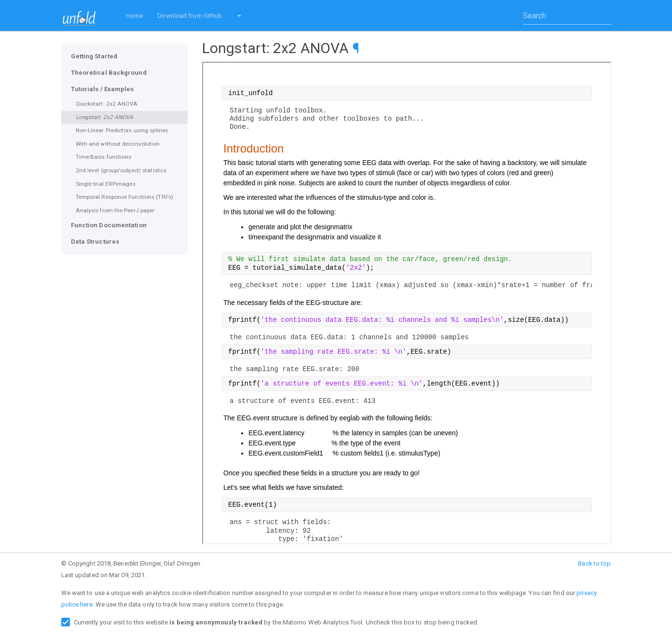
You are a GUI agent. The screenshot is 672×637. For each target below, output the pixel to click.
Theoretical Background (109, 73)
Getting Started (94, 56)
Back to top (594, 563)
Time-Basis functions (104, 157)
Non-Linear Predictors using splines (122, 130)
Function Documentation (109, 225)
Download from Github (190, 16)
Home (134, 16)
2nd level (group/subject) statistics (121, 170)
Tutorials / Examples (103, 89)
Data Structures (95, 242)
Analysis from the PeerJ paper (115, 210)
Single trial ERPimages (106, 184)
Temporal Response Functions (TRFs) (124, 197)
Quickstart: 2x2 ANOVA (107, 104)
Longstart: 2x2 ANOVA (105, 117)
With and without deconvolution (118, 144)
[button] (239, 15)
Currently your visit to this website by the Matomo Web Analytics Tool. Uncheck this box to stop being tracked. (276, 622)
